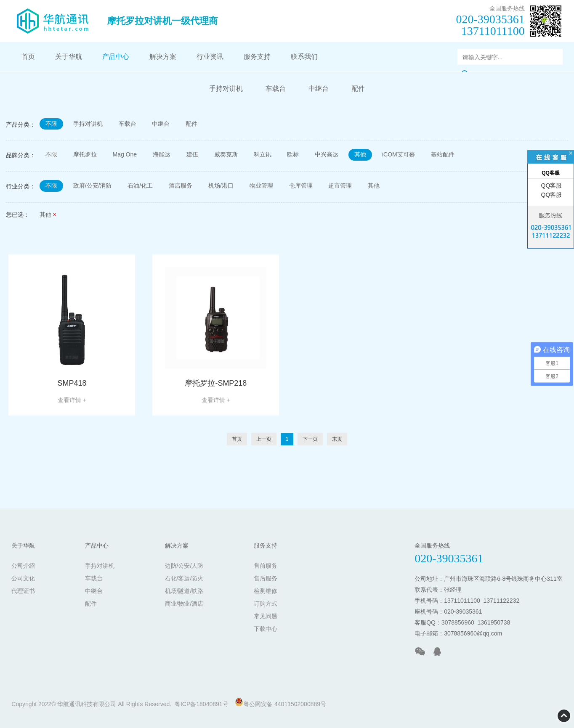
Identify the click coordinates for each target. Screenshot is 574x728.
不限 (51, 124)
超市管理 (340, 186)
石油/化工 (141, 186)
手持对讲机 (226, 89)
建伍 (192, 155)
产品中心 (116, 57)
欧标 (293, 155)
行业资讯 (210, 57)
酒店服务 (181, 186)
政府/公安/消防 (93, 186)
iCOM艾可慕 (399, 155)
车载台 (276, 89)
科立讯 (263, 155)
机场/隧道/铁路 (184, 591)
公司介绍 (23, 566)
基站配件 (443, 155)
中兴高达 (327, 155)
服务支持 (257, 57)
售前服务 (266, 566)
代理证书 (23, 591)
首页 (28, 57)
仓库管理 (301, 186)
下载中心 (266, 629)
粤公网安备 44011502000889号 (280, 703)
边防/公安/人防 (184, 566)
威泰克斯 (226, 155)
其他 (361, 155)
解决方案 (163, 57)
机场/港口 (221, 186)
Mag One (125, 155)
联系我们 (304, 57)
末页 (337, 439)
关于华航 (69, 57)
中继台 (319, 89)
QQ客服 (551, 185)
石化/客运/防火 (184, 578)
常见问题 (266, 616)
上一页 (264, 439)
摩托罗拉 (85, 155)
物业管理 (261, 186)
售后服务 (266, 578)
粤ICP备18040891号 (202, 704)
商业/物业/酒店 (184, 604)
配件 (358, 89)
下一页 (310, 439)
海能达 (162, 155)
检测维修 (266, 591)
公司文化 (23, 578)
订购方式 (266, 604)
